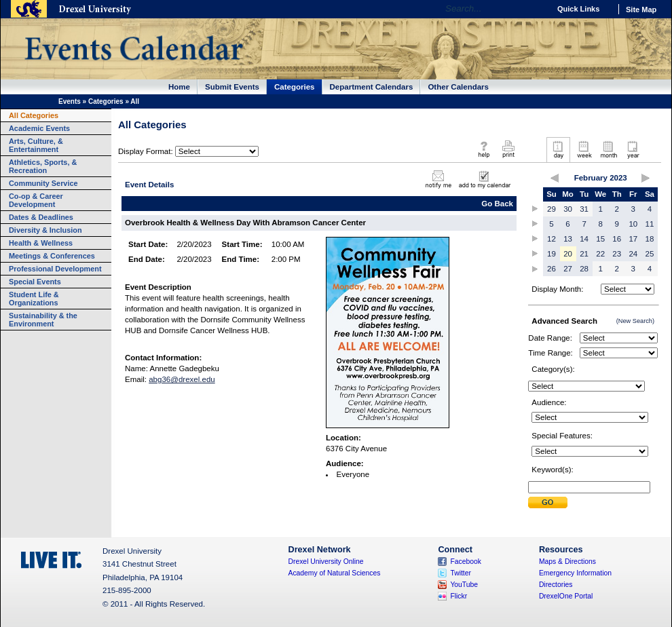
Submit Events (232, 87)
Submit (548, 502)
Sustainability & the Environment (43, 320)
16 (617, 239)
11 (650, 224)
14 (584, 239)
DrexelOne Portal (566, 596)
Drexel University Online (326, 562)
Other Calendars (458, 87)
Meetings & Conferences (52, 256)
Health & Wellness (41, 243)
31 (584, 209)
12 (552, 239)
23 (617, 254)
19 (552, 254)
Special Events (35, 282)
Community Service (43, 183)
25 (650, 254)
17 (633, 239)
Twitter (461, 573)
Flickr (459, 596)
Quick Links (578, 9)
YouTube (464, 585)
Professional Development (55, 269)
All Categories (34, 115)
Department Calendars (372, 87)
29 (552, 209)
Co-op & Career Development (36, 200)
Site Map (641, 9)
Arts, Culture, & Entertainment (36, 145)
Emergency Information (575, 573)
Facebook (466, 562)
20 (568, 254)
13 (568, 239)
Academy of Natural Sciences (335, 573)
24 (633, 254)
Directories (556, 585)
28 (584, 269)
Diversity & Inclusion (45, 230)
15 (600, 239)
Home (179, 87)
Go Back (497, 204)
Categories (295, 87)
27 (568, 269)
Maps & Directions (567, 562)
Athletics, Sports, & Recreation (43, 166)
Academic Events (39, 128)
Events (70, 101)
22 (600, 254)
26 (552, 269)
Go (536, 9)
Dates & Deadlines (41, 217)
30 (568, 209)
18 (650, 239)
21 (584, 254)
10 (633, 224)
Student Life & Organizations (34, 299)
